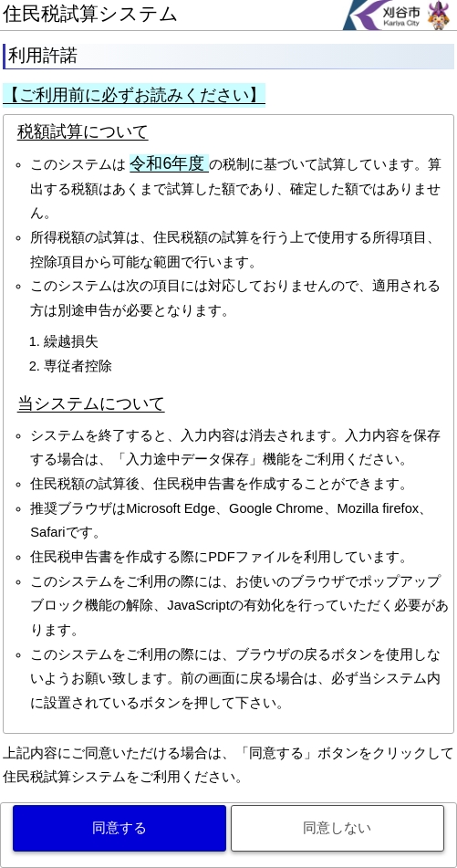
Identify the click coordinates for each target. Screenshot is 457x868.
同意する (119, 828)
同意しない (337, 828)
